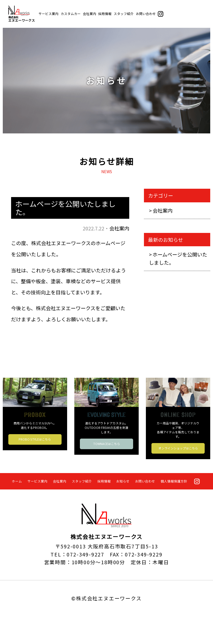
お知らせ (123, 481)
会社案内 (90, 14)
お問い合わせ (146, 14)
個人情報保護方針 (174, 481)
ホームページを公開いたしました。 (178, 258)
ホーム (17, 481)
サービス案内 (49, 14)
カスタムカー (71, 14)
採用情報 (105, 14)
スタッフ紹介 (124, 14)
